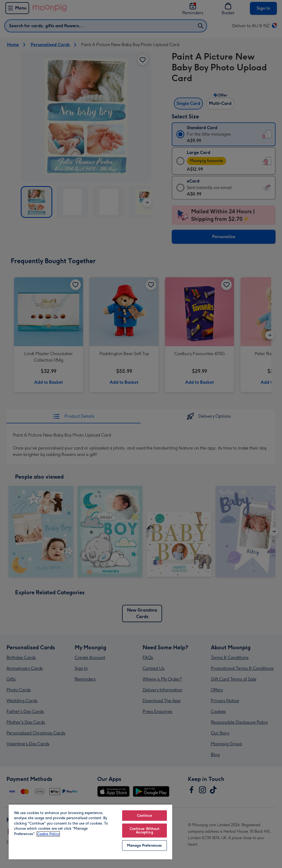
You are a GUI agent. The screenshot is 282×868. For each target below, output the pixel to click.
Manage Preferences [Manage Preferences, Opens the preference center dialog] (144, 845)
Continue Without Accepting (145, 831)
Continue (145, 816)
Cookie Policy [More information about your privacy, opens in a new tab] (48, 834)
